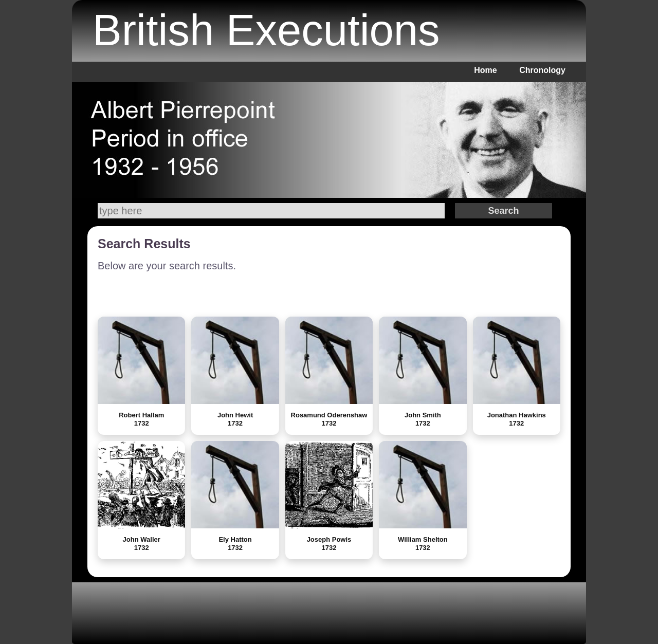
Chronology (542, 70)
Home (485, 70)
